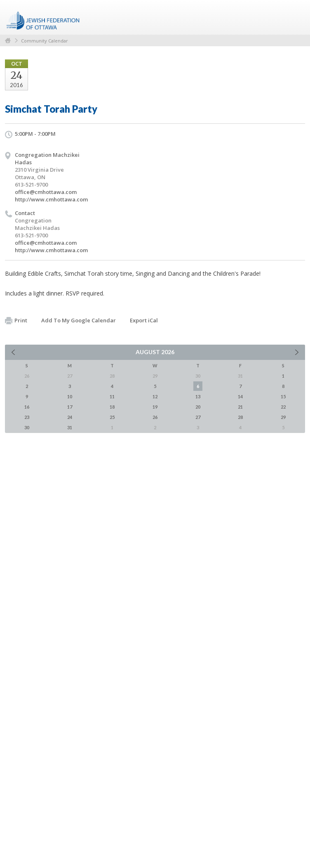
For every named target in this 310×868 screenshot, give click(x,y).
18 (112, 407)
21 (240, 407)
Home (8, 41)
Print (16, 321)
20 (198, 407)
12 (155, 396)
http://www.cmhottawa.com (51, 199)
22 (283, 407)
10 (70, 396)
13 (198, 396)
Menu (296, 17)
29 (283, 417)
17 (70, 407)
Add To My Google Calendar (79, 320)
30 (27, 427)
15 (283, 396)
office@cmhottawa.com (46, 192)
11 (112, 396)
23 (27, 417)
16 (27, 407)
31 (70, 427)
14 (240, 396)
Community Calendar (45, 41)
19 (155, 407)
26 (155, 417)
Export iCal (144, 320)
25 (112, 417)
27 (198, 417)
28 (240, 417)
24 (70, 417)
